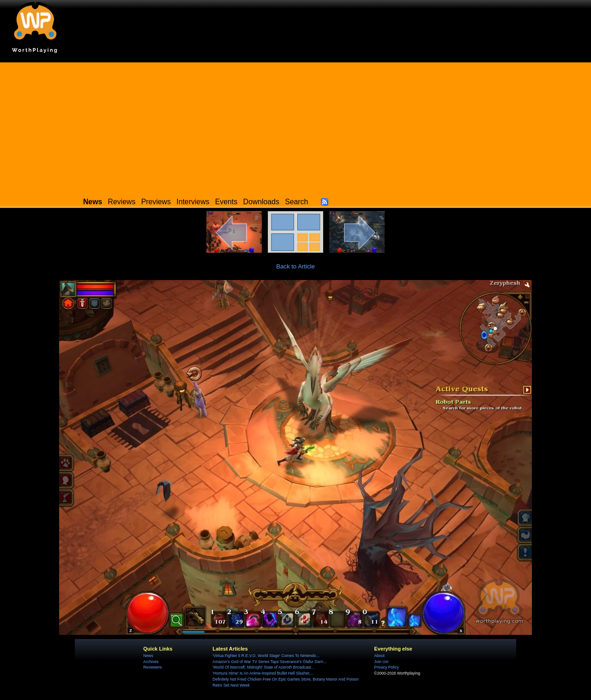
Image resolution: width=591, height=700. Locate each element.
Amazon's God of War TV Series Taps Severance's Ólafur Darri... (269, 662)
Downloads (261, 202)
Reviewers (152, 667)
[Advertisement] (295, 127)
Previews (156, 202)
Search (296, 202)
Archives (151, 662)
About (379, 656)
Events (226, 202)
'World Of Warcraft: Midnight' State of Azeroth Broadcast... (263, 667)
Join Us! (381, 662)
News (148, 656)
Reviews (122, 202)
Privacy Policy (386, 667)
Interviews (193, 202)
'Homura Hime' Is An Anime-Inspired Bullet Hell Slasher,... (263, 673)
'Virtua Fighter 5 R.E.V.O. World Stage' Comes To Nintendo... (266, 656)
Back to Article (295, 266)
